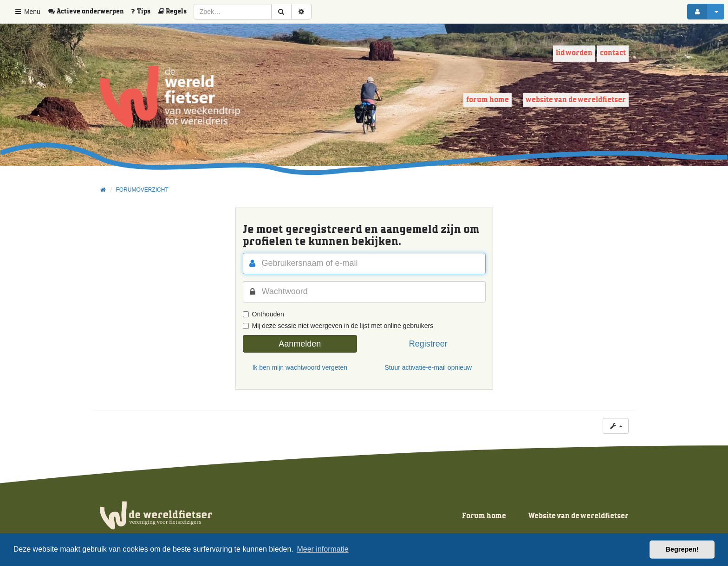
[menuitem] (89, 12)
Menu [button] (27, 12)
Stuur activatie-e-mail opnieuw (428, 367)
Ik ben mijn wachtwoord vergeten (300, 367)
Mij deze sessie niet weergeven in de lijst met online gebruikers (338, 326)
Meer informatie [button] (322, 549)
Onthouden (263, 314)
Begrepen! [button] (682, 549)
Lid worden (574, 53)
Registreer (428, 344)
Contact (613, 53)
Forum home (487, 100)
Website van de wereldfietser (576, 100)
